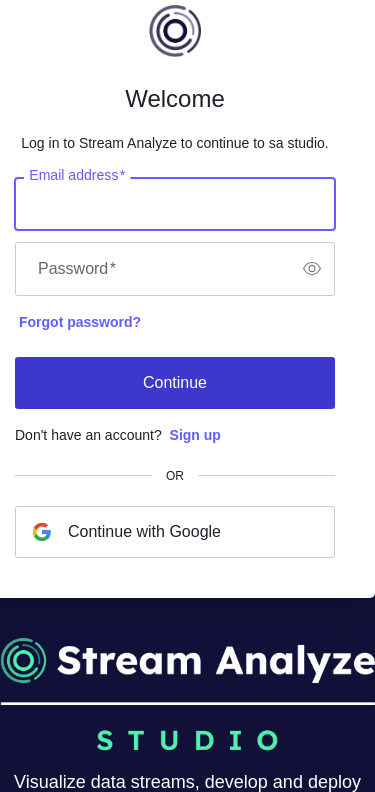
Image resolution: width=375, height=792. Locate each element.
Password (77, 268)
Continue (175, 382)
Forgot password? (80, 322)
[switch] (312, 269)
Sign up (195, 435)
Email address (77, 175)
